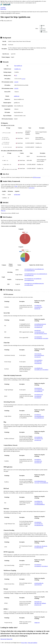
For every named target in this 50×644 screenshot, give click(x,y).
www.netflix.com (38, 370)
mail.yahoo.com (38, 603)
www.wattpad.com (38, 437)
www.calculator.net (38, 338)
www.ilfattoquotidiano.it (40, 504)
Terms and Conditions (33, 643)
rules (16, 186)
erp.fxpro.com (37, 309)
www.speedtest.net (37, 279)
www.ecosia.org (38, 354)
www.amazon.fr (38, 398)
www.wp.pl (37, 483)
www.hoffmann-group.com (38, 283)
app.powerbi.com (38, 585)
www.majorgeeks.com (29, 269)
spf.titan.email (17, 195)
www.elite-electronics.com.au (41, 334)
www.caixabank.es (38, 360)
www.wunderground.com (42, 274)
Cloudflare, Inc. (18, 69)
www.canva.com (38, 463)
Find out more (3, 639)
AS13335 (16, 82)
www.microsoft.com (39, 326)
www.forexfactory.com (39, 332)
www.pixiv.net (37, 330)
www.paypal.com (38, 388)
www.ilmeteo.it (38, 415)
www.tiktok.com (38, 546)
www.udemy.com (38, 461)
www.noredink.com (44, 483)
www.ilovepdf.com (38, 524)
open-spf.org (32, 188)
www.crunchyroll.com (39, 355)
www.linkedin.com (38, 368)
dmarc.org (3, 211)
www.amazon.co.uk (39, 395)
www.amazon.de (38, 396)
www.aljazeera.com (39, 439)
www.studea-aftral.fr (29, 285)
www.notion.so (38, 459)
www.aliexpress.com (39, 525)
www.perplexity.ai (38, 307)
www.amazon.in (38, 522)
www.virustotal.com (29, 279)
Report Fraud (3, 9)
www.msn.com (38, 357)
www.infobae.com (38, 501)
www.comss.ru (45, 566)
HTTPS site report (37, 177)
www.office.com (38, 362)
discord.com (44, 546)
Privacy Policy (24, 643)
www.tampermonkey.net (30, 271)
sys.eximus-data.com (39, 548)
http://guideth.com (18, 66)
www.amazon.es (38, 565)
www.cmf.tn (46, 338)
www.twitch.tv (45, 370)
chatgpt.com (37, 623)
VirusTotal (23, 79)
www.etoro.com (38, 440)
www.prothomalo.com (39, 269)
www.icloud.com (38, 363)
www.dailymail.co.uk (29, 275)
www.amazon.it (38, 566)
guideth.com (17, 96)
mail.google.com (38, 602)
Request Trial (10, 639)
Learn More (3, 8)
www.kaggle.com (28, 283)
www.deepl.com (38, 306)
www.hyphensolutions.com (30, 274)
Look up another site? (7, 21)
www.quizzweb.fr (38, 337)
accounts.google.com (39, 583)
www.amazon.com (38, 327)
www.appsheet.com (39, 503)
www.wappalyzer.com (29, 280)
